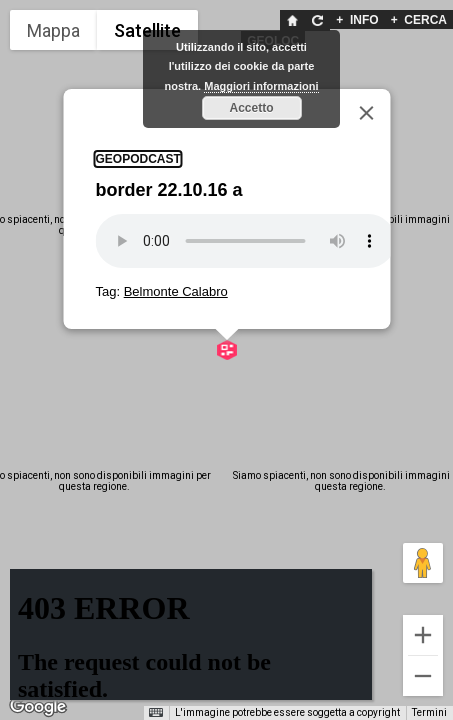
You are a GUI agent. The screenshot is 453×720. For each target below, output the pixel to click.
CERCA (419, 20)
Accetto (251, 108)
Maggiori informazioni (261, 86)
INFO (357, 20)
